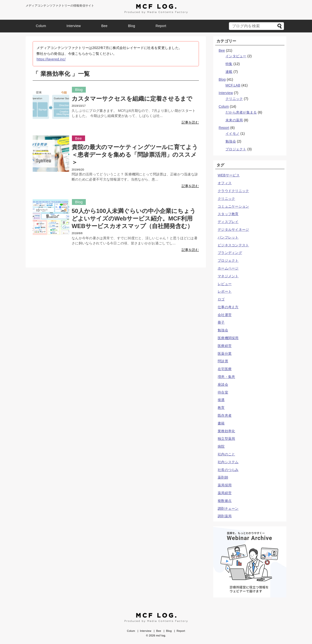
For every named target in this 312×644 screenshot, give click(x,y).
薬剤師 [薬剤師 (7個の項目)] (223, 477)
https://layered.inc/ (51, 59)
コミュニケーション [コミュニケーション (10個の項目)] (233, 206)
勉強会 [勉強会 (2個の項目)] (223, 330)
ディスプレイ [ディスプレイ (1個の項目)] (228, 222)
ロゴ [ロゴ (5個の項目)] (221, 299)
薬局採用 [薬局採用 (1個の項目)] (225, 485)
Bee (104, 26)
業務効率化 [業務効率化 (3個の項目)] (226, 431)
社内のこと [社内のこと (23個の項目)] (226, 454)
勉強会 (231, 141)
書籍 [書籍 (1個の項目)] (221, 423)
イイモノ (232, 134)
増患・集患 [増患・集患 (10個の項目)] (226, 377)
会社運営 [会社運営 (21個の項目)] (225, 315)
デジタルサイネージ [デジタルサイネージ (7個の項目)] (233, 230)
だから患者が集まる (241, 112)
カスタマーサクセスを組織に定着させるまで (132, 99)
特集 (229, 64)
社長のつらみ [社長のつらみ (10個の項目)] (228, 470)
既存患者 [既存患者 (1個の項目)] (225, 415)
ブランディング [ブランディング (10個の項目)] (230, 253)
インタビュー (236, 56)
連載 (229, 72)
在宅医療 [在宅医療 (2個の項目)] (225, 369)
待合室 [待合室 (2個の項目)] (223, 392)
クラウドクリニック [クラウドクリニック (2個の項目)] (233, 191)
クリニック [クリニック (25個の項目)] (226, 199)
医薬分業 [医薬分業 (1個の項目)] (225, 354)
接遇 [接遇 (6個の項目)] (221, 400)
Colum (41, 26)
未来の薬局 (234, 120)
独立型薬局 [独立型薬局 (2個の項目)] (226, 439)
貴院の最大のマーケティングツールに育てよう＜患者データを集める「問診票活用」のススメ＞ (135, 155)
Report (161, 26)
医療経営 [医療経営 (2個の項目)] (225, 346)
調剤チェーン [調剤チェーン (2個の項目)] (228, 509)
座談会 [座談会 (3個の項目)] (223, 384)
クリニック (234, 99)
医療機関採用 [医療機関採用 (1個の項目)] (228, 338)
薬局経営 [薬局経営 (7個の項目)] (225, 493)
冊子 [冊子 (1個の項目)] (221, 322)
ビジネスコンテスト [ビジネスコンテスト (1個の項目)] (233, 245)
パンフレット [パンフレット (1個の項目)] (228, 237)
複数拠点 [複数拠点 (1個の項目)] (225, 501)
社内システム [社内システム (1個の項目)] (228, 462)
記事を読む (190, 122)
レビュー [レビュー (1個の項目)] (225, 284)
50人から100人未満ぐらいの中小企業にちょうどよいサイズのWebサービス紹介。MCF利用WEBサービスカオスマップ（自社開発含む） (134, 218)
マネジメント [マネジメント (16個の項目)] (228, 276)
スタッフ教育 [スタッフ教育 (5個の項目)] (228, 214)
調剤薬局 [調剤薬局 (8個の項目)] (225, 516)
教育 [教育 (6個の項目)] (221, 408)
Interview (74, 26)
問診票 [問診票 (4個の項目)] (223, 361)
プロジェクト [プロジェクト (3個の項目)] (228, 260)
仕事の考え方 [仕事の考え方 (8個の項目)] (228, 307)
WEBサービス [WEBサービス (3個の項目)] (229, 175)
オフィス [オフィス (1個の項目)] (225, 183)
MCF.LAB (233, 85)
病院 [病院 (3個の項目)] (221, 446)
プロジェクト (236, 149)
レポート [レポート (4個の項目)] (225, 291)
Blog (132, 26)
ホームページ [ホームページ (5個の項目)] (228, 268)
